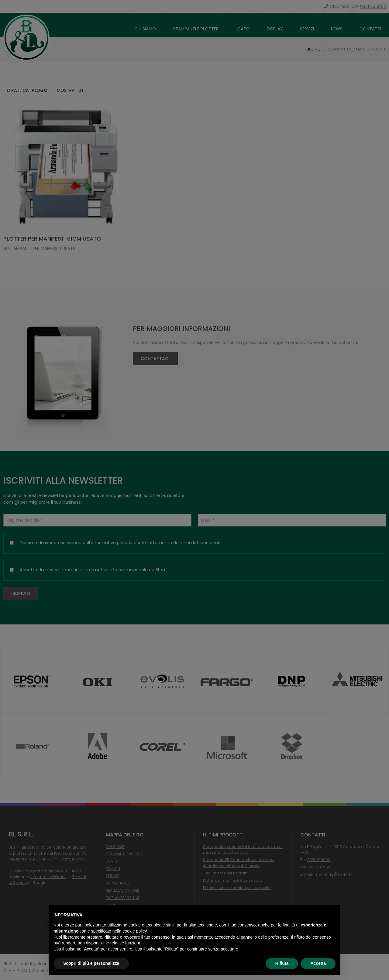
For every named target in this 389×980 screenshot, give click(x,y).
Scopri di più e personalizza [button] (91, 963)
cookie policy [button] (134, 931)
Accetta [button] (318, 963)
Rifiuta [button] (282, 963)
